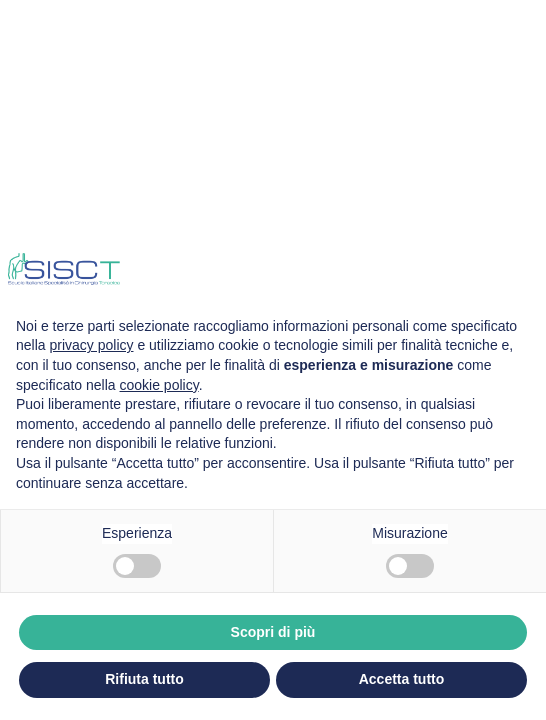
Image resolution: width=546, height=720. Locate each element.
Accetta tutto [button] (402, 679)
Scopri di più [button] (273, 632)
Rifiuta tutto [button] (144, 679)
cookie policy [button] (159, 385)
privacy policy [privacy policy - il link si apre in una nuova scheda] (91, 345)
